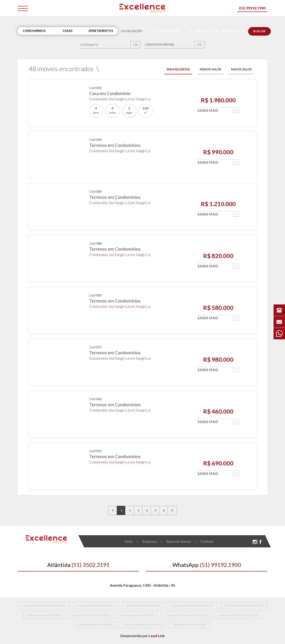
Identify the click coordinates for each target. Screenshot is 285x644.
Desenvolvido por (142, 636)
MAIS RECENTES (178, 69)
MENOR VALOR (210, 69)
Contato (204, 541)
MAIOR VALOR (241, 69)
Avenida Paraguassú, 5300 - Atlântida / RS (142, 585)
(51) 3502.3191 (78, 565)
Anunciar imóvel (176, 541)
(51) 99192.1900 (252, 8)
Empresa (147, 541)
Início (129, 541)
